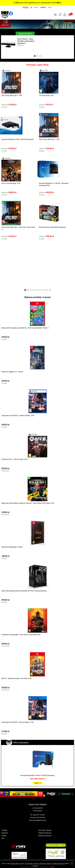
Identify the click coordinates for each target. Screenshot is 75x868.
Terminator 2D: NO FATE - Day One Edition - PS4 (18, 722)
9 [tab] (47, 290)
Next (58, 3)
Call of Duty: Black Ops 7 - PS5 (12, 95)
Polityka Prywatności (45, 833)
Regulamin (5, 833)
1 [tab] (35, 56)
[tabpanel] (19, 45)
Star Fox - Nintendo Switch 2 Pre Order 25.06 (17, 678)
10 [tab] (50, 290)
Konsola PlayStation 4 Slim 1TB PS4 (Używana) (17, 139)
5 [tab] (36, 290)
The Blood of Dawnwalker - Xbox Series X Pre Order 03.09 (21, 635)
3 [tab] (40, 56)
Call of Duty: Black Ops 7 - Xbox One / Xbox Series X (18, 228)
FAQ (3, 838)
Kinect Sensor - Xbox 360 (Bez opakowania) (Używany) (26, 41)
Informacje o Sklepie (45, 830)
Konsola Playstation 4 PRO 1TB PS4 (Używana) (38, 775)
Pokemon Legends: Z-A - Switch (12, 372)
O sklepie (4, 830)
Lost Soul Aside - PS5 (46, 95)
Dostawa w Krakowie (45, 836)
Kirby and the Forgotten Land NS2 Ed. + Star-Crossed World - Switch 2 (25, 328)
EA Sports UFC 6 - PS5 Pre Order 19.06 (15, 459)
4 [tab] (33, 290)
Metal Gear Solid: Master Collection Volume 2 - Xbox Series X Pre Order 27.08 (28, 503)
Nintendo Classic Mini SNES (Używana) (52, 227)
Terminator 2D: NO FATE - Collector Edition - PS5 (18, 416)
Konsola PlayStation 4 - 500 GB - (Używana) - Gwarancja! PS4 (54, 184)
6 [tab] (39, 290)
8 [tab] (44, 290)
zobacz (37, 783)
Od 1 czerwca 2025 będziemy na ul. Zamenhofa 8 (32, 3)
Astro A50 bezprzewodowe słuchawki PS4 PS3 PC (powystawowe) (24, 591)
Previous (17, 3)
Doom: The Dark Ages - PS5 (11, 183)
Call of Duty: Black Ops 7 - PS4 (49, 139)
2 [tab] (37, 56)
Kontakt (4, 836)
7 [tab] (42, 290)
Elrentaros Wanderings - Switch (12, 547)
